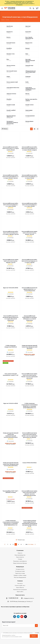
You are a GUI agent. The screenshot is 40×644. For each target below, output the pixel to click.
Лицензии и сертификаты (20, 561)
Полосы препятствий (12, 82)
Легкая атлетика (11, 66)
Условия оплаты (20, 569)
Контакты (20, 583)
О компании (20, 550)
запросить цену (29, 354)
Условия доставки (20, 571)
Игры (27, 54)
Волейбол (9, 48)
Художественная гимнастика (11, 116)
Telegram (18, 617)
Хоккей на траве (11, 105)
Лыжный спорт (29, 66)
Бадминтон (10, 32)
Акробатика (10, 26)
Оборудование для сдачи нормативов (31, 72)
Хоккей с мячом (29, 105)
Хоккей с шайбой (11, 110)
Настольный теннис (12, 71)
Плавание (28, 77)
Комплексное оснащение (20, 590)
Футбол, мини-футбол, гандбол (31, 100)
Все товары (31, 544)
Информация (20, 567)
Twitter (25, 617)
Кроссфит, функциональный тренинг (30, 61)
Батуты (8, 37)
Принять (34, 636)
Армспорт (28, 26)
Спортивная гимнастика (13, 88)
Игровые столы (11, 54)
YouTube (22, 617)
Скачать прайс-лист (20, 585)
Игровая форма (29, 121)
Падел (8, 77)
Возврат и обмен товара (20, 575)
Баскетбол (28, 32)
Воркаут (28, 48)
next (35, 544)
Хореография (29, 110)
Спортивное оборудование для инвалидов (30, 89)
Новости (20, 553)
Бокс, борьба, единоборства (29, 38)
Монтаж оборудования (20, 577)
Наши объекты (20, 587)
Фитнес (27, 94)
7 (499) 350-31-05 (13, 598)
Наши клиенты (20, 557)
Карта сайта (20, 592)
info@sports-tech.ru (29, 598)
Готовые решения (30, 116)
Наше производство (20, 555)
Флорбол (9, 99)
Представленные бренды (20, 563)
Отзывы (20, 559)
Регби (27, 82)
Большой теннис (11, 43)
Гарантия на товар (20, 573)
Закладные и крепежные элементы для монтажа (12, 123)
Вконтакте (15, 617)
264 (27, 544)
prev (5, 544)
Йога (8, 59)
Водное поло (29, 43)
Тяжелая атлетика (11, 94)
